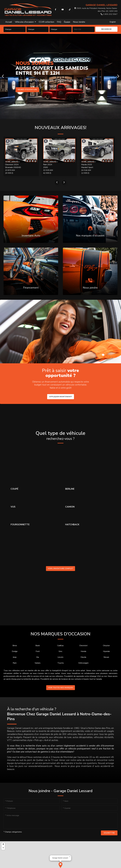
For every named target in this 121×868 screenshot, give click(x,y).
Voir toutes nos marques (61, 688)
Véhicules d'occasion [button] (25, 22)
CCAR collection (46, 22)
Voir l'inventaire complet (60, 568)
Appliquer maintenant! (61, 397)
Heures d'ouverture (27, 89)
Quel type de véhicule (60, 436)
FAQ (59, 22)
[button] (60, 865)
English (113, 22)
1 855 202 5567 (109, 14)
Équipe (67, 22)
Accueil (9, 22)
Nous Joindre (79, 22)
